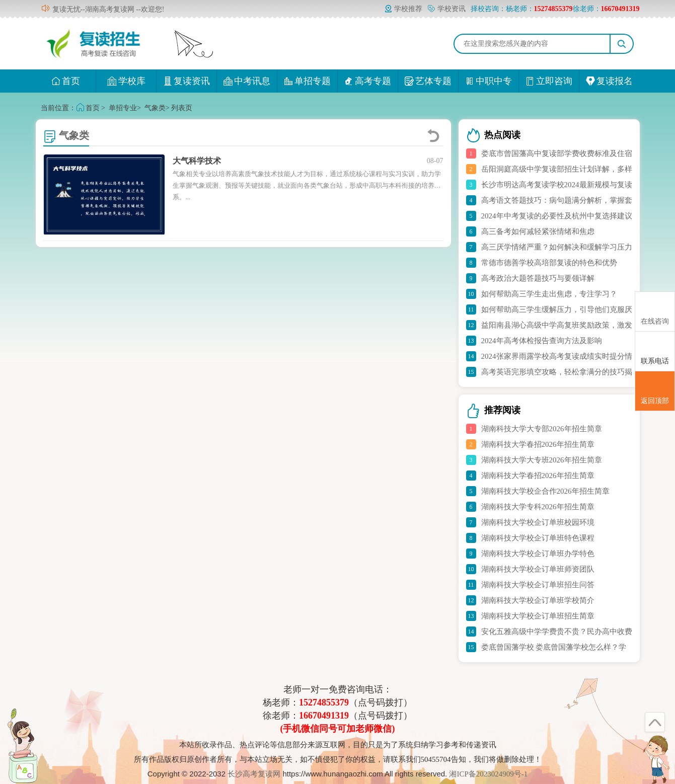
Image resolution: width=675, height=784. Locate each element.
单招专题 (307, 81)
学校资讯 (446, 9)
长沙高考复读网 (254, 774)
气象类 (155, 108)
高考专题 (368, 81)
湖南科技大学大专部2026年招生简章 (542, 429)
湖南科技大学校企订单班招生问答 (538, 585)
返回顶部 (655, 391)
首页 (66, 81)
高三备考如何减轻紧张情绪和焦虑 (538, 231)
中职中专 (489, 81)
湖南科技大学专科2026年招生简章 (538, 507)
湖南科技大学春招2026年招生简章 (538, 444)
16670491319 (324, 716)
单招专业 (123, 108)
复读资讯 (186, 81)
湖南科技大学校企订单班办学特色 (538, 554)
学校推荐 (403, 9)
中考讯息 (247, 81)
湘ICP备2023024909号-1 (488, 774)
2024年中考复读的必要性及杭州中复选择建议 (557, 216)
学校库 (126, 81)
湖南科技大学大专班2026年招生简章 (542, 460)
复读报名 (609, 81)
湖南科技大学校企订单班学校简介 (538, 600)
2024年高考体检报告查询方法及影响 (542, 341)
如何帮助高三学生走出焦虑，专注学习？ (549, 294)
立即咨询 (549, 81)
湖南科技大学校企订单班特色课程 (538, 538)
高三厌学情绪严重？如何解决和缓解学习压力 (557, 247)
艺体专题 (428, 81)
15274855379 (324, 702)
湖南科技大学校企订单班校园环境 (538, 522)
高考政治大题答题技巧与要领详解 (538, 278)
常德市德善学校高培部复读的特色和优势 (549, 263)
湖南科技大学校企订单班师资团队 (538, 569)
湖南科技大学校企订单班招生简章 (538, 616)
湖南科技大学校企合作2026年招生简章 (545, 491)
